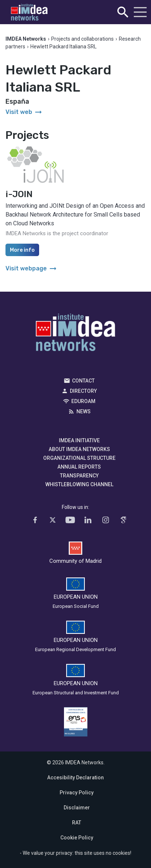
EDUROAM (83, 401)
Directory (83, 391)
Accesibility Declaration (75, 777)
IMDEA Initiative (79, 440)
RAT (77, 823)
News (84, 411)
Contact (83, 381)
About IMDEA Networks (79, 449)
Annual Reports (79, 467)
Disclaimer (77, 808)
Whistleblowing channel (79, 484)
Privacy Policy (77, 793)
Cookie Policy (77, 838)
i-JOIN (19, 194)
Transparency (79, 476)
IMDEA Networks (75, 334)
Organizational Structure (79, 458)
